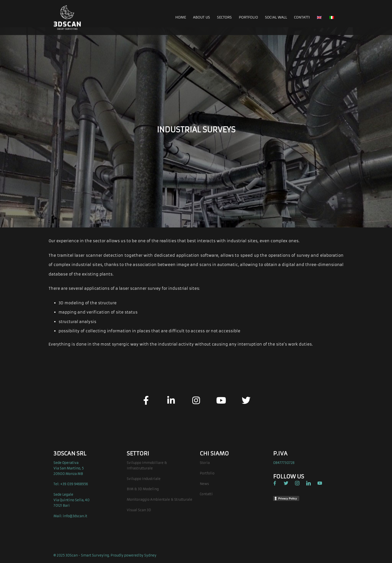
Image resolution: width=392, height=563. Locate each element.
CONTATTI (302, 17)
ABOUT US (201, 17)
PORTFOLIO (248, 17)
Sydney (150, 555)
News (204, 484)
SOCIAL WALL (276, 17)
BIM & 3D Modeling (143, 489)
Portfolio (207, 473)
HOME (181, 17)
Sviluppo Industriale (144, 479)
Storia (205, 463)
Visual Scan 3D (139, 510)
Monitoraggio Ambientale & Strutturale (159, 500)
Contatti (206, 494)
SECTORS (224, 17)
